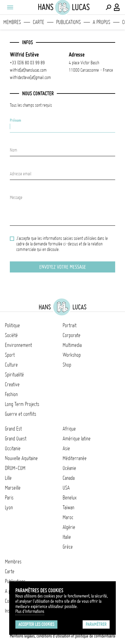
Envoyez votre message (63, 267)
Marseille (13, 488)
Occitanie (13, 448)
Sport (10, 355)
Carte (39, 22)
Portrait (70, 325)
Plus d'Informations (30, 611)
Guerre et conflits (21, 414)
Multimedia (72, 345)
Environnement (18, 345)
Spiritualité (14, 375)
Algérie (69, 527)
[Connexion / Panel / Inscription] (117, 7)
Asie (66, 448)
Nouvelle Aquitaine (21, 458)
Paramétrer (96, 624)
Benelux (70, 498)
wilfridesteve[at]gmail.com (30, 78)
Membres (12, 22)
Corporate (72, 335)
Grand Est (13, 429)
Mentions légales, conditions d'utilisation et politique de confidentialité (63, 636)
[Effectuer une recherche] (108, 7)
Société (11, 335)
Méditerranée (75, 458)
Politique (12, 325)
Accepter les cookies (36, 624)
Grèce (68, 547)
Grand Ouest (16, 439)
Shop (67, 365)
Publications (68, 22)
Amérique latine (77, 439)
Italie (67, 537)
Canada (69, 478)
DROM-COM (15, 468)
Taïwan (68, 507)
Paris (9, 498)
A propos (102, 22)
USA (66, 488)
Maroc (68, 517)
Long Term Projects (22, 404)
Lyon (9, 507)
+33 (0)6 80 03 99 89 (27, 63)
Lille (8, 478)
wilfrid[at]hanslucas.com (28, 70)
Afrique (69, 429)
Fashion (11, 394)
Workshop (72, 355)
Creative (12, 384)
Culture (11, 365)
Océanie (69, 468)
